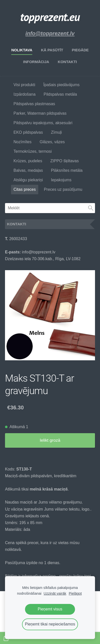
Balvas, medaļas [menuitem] (28, 170)
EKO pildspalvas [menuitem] (28, 132)
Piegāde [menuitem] (80, 50)
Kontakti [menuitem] (67, 62)
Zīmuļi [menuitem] (56, 132)
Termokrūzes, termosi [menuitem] (33, 151)
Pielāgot (75, 593)
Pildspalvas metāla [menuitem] (60, 94)
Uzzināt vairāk (55, 593)
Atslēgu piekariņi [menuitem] (28, 180)
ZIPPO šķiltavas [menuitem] (64, 161)
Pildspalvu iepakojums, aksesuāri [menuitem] (43, 123)
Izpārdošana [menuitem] (24, 94)
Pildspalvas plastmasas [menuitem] (34, 104)
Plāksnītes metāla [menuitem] (67, 170)
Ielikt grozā (50, 440)
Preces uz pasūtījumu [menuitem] (63, 189)
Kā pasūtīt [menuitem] (52, 50)
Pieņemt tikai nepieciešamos (50, 624)
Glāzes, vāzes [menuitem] (52, 142)
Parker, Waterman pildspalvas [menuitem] (40, 113)
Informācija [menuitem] (36, 62)
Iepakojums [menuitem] (61, 180)
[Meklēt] (50, 208)
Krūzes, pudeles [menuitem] (28, 161)
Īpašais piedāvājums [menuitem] (61, 85)
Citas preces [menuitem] (25, 189)
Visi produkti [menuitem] (24, 85)
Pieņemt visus (50, 609)
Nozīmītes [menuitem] (22, 142)
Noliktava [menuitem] (22, 50)
